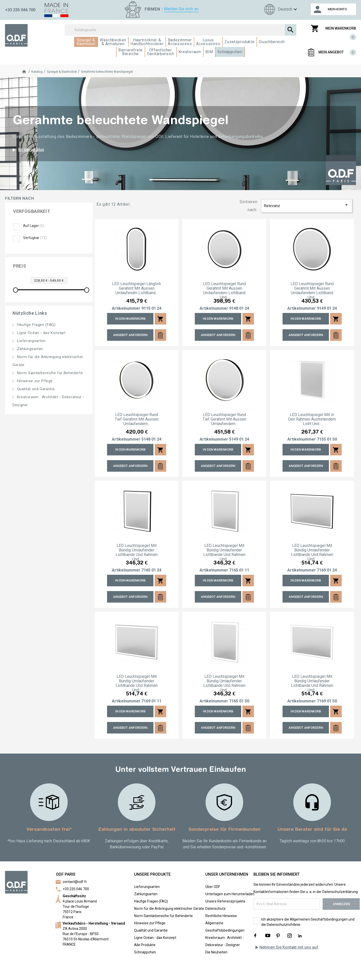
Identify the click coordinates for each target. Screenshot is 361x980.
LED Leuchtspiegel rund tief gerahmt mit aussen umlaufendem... (137, 419)
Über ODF (213, 887)
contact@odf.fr (75, 882)
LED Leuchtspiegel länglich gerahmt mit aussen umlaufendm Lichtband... (137, 288)
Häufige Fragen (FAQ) (36, 325)
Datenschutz (215, 909)
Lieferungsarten (31, 341)
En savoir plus (27, 150)
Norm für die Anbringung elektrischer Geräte (169, 909)
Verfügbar (35, 238)
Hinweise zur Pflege (34, 381)
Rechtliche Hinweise (221, 916)
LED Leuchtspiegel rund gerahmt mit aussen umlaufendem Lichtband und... (224, 291)
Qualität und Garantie (35, 389)
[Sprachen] (280, 9)
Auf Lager (34, 226)
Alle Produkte (145, 945)
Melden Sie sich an (181, 9)
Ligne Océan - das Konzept (41, 333)
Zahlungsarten (29, 349)
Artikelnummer (126, 308)
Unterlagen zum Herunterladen (230, 894)
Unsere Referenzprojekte (225, 901)
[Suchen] (180, 30)
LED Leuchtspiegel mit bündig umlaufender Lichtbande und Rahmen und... (137, 552)
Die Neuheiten (216, 952)
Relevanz (307, 205)
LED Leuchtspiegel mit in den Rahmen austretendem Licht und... (312, 419)
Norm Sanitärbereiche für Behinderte (49, 373)
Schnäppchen (145, 952)
